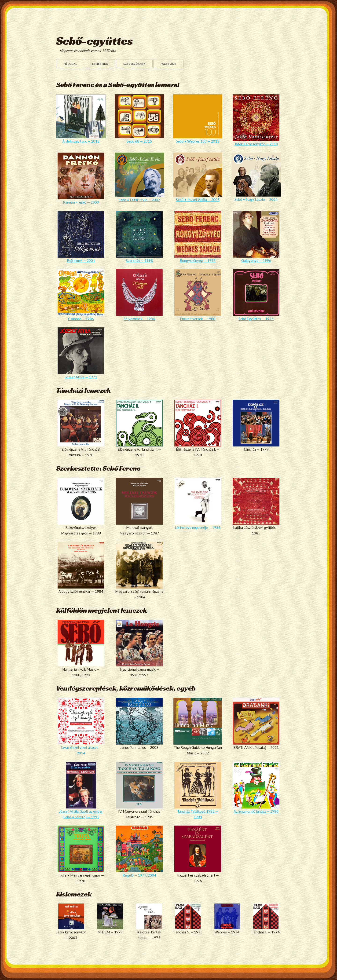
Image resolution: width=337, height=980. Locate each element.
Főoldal (70, 64)
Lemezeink (100, 64)
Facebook (168, 64)
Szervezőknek (134, 64)
